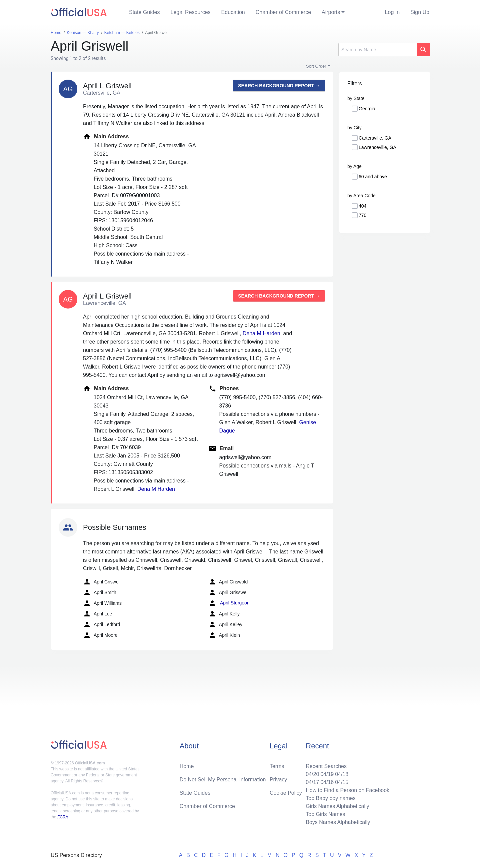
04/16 (327, 782)
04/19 (327, 774)
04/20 (312, 774)
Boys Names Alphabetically (338, 822)
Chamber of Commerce (283, 12)
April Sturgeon (229, 603)
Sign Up (420, 12)
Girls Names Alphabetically (337, 806)
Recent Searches (326, 766)
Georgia (367, 109)
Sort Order (316, 66)
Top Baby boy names (330, 798)
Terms (277, 766)
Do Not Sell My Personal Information (223, 780)
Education (233, 12)
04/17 (312, 782)
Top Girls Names (325, 814)
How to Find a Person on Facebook (347, 790)
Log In (392, 12)
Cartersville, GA (375, 138)
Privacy (278, 780)
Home (187, 766)
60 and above (373, 177)
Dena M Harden (261, 333)
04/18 (342, 774)
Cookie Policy (286, 793)
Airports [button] (331, 12)
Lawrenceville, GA (377, 147)
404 (362, 206)
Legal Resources (191, 12)
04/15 (342, 782)
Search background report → (279, 86)
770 (362, 215)
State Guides (144, 12)
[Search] (377, 50)
